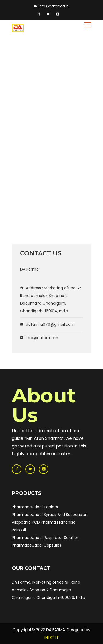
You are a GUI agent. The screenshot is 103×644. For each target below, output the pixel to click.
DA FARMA (55, 630)
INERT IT (52, 637)
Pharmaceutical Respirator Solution (46, 538)
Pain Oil (19, 530)
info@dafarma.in (51, 6)
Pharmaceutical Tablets (35, 507)
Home (18, 66)
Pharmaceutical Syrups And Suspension (50, 515)
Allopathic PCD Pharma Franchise (44, 522)
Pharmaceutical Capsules (37, 545)
